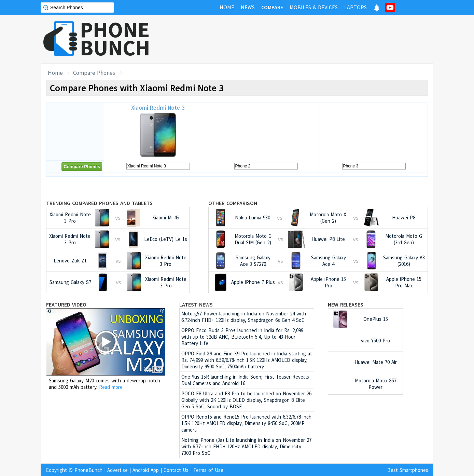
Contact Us (176, 470)
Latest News (196, 304)
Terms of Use (208, 470)
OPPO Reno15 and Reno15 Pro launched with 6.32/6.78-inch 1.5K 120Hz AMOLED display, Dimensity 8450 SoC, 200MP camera (246, 423)
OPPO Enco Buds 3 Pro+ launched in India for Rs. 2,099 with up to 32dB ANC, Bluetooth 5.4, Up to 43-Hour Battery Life (242, 337)
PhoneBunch (88, 470)
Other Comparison (233, 203)
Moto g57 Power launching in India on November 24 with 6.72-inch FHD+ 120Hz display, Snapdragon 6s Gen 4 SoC (244, 317)
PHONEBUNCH (115, 39)
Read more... (112, 387)
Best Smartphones (408, 470)
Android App (146, 470)
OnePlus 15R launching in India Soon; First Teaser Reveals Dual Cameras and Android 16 (245, 380)
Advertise (117, 470)
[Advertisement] (309, 39)
